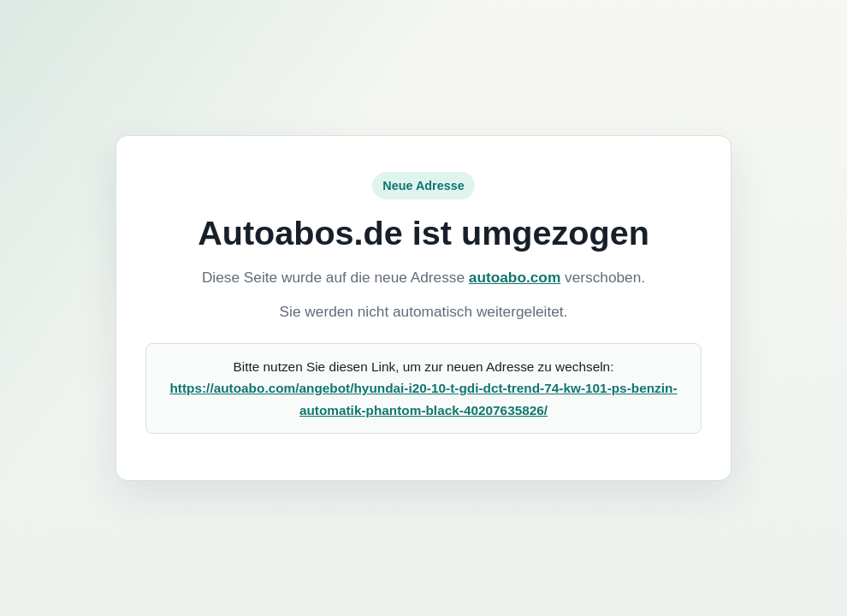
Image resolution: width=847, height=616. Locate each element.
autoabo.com (515, 277)
